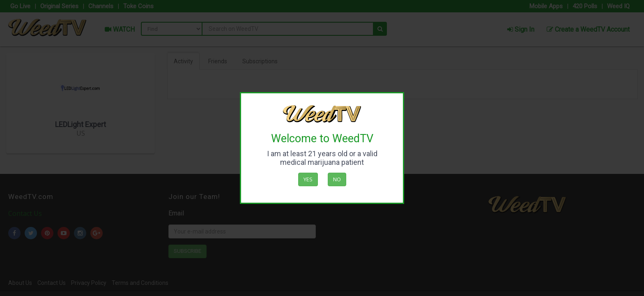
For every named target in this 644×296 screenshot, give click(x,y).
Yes (308, 179)
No (337, 179)
